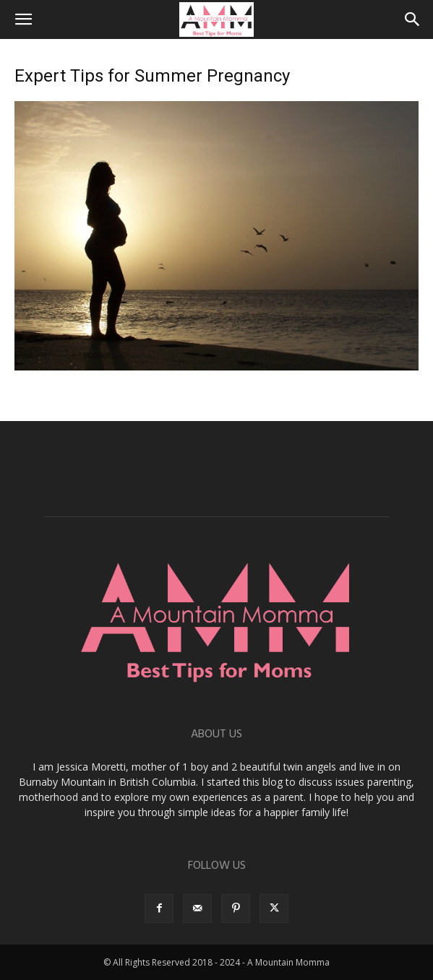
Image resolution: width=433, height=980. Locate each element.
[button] (23, 19)
